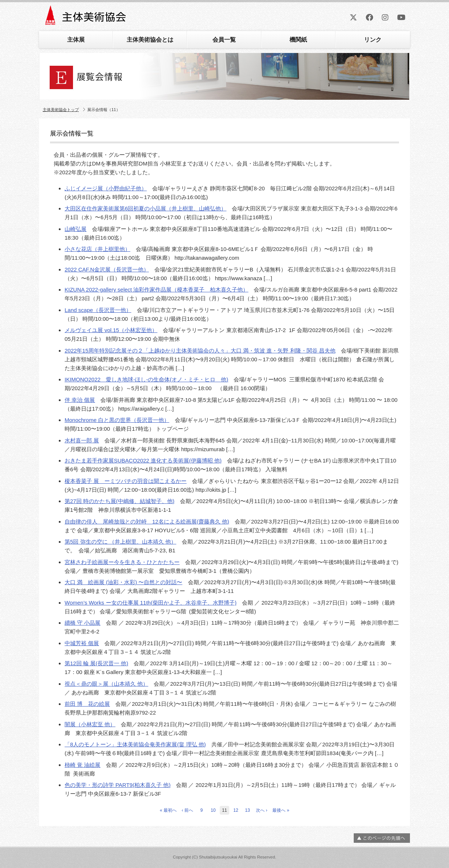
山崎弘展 (76, 229)
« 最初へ (168, 810)
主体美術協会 (86, 18)
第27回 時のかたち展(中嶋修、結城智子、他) (120, 501)
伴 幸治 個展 (80, 400)
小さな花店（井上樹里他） (97, 249)
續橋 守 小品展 (82, 623)
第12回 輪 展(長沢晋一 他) (96, 663)
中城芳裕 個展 (82, 643)
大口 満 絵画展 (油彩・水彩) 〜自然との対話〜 (124, 582)
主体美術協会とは (150, 40)
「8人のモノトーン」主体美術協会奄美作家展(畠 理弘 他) (135, 744)
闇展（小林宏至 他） (90, 724)
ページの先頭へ (382, 838)
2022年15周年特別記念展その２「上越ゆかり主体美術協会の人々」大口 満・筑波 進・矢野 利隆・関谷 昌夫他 (200, 351)
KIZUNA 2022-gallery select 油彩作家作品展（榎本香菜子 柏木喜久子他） (156, 290)
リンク (373, 40)
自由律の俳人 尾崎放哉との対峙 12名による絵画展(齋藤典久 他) (147, 521)
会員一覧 (224, 40)
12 (236, 810)
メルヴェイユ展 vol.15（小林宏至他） (111, 330)
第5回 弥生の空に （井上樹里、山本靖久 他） (120, 542)
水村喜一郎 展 (82, 440)
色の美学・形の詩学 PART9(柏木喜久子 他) (118, 785)
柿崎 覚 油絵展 (82, 765)
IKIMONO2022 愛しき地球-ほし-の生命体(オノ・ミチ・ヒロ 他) (146, 379)
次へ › (262, 810)
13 (247, 810)
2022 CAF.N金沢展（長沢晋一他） (107, 269)
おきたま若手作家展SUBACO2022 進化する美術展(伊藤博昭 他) (143, 460)
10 (213, 810)
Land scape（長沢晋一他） (98, 310)
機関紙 (298, 40)
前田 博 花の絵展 (87, 704)
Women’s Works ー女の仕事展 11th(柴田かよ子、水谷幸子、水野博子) (151, 603)
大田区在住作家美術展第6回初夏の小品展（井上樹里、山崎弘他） (145, 208)
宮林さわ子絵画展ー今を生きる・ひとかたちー (122, 562)
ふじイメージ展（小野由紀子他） (106, 188)
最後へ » (281, 810)
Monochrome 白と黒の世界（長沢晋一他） (117, 420)
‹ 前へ (187, 810)
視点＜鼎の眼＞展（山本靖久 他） (106, 684)
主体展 (76, 40)
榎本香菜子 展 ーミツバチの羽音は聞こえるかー (126, 481)
